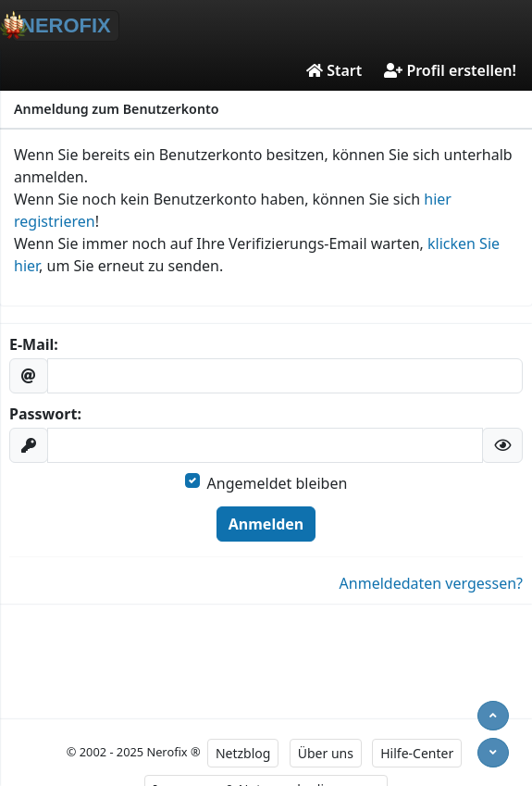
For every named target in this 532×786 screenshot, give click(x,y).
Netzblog (243, 753)
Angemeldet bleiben (278, 483)
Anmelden (266, 524)
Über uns (326, 753)
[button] (502, 445)
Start (334, 70)
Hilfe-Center (417, 753)
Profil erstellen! (450, 70)
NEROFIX (62, 25)
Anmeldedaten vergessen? (431, 583)
